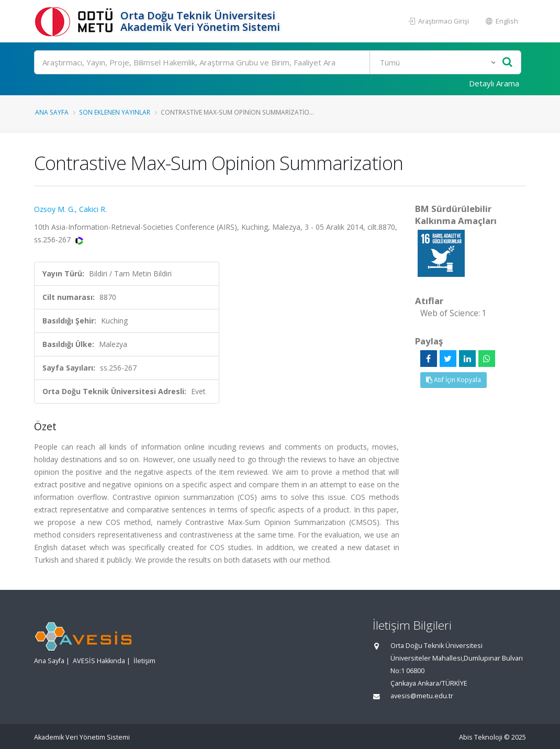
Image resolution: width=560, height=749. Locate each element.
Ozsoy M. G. (54, 209)
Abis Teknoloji (481, 737)
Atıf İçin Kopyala (453, 380)
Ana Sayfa (52, 112)
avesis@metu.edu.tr (422, 696)
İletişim (144, 661)
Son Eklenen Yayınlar (115, 112)
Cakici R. (93, 209)
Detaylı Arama (494, 83)
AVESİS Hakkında (99, 661)
